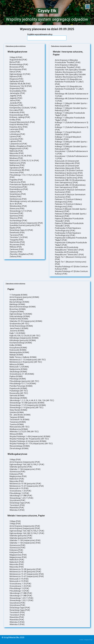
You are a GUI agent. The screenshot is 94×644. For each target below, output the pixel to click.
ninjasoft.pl (88, 640)
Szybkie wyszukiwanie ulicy (40, 34)
